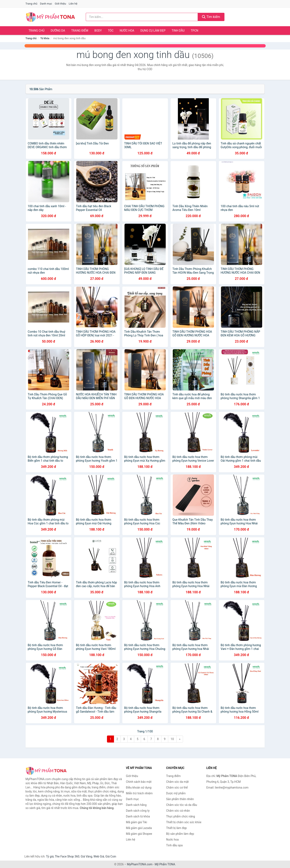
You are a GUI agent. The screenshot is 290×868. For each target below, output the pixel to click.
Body (98, 31)
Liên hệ (73, 4)
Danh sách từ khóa (138, 816)
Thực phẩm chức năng (181, 816)
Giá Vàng (86, 856)
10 (172, 739)
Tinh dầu (178, 31)
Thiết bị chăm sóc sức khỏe (184, 822)
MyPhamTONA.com (140, 864)
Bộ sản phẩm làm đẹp (180, 834)
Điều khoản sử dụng (139, 788)
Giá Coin (111, 856)
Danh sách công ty (138, 811)
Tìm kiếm (211, 17)
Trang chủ (31, 4)
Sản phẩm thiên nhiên (180, 799)
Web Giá (99, 856)
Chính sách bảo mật (139, 782)
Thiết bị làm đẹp (176, 828)
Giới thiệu (60, 4)
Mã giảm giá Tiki (136, 822)
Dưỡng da (58, 31)
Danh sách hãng (136, 805)
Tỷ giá (50, 856)
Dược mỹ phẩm (176, 793)
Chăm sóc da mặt (177, 782)
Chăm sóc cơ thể (177, 788)
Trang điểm (80, 31)
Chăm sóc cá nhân (178, 811)
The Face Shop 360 (67, 856)
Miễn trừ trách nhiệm (139, 793)
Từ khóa (45, 38)
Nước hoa (127, 31)
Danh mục (46, 4)
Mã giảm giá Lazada (139, 828)
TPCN (194, 31)
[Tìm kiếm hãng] (142, 17)
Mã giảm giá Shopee (139, 834)
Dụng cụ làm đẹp (153, 31)
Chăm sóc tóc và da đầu (182, 805)
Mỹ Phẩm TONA (165, 864)
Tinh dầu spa (174, 845)
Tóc (111, 31)
